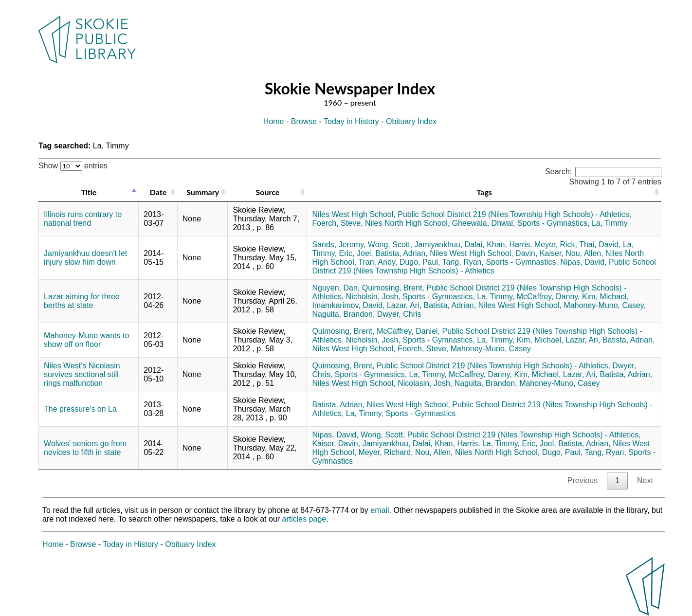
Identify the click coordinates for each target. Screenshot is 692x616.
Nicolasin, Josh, (425, 383)
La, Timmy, (496, 297)
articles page (304, 519)
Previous (583, 480)
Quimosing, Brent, (393, 288)
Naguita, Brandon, (343, 314)
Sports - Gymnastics (420, 413)
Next (645, 480)
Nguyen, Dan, (336, 288)
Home (274, 121)
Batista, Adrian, (401, 253)
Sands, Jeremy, (339, 245)
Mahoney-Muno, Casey (491, 349)
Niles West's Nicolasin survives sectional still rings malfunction (82, 374)
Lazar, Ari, (404, 305)
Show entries (73, 166)
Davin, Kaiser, (539, 253)
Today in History (351, 121)
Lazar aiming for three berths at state (82, 301)
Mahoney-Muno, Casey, (605, 305)
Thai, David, (600, 245)
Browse (304, 121)
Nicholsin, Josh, (373, 297)
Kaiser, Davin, (336, 444)
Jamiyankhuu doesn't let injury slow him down (85, 258)
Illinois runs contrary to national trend (83, 219)
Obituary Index (411, 121)
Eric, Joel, (356, 253)
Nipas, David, (583, 262)
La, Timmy (610, 223)
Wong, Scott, (390, 245)
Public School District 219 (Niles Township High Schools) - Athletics (484, 266)
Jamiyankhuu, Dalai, (450, 245)
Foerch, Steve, (337, 223)
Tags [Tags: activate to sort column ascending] (484, 192)
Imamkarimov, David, (348, 305)
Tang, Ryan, (463, 262)
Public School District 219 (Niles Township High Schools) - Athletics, (514, 214)
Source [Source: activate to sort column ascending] (268, 192)
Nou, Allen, (584, 253)
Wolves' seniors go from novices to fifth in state (85, 448)
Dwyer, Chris (399, 314)
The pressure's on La (80, 409)
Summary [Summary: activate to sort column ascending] (203, 192)
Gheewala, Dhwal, (484, 223)
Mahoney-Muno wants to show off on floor (86, 340)
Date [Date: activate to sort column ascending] (158, 192)
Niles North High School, (407, 223)
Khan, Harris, (509, 245)
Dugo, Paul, (420, 262)
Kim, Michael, (605, 297)
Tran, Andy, (378, 262)
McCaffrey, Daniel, (408, 331)
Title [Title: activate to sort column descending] (89, 192)
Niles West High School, (354, 214)
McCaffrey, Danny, (548, 297)
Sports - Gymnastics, (553, 223)
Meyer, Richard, (386, 452)
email (380, 510)
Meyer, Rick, (556, 245)
